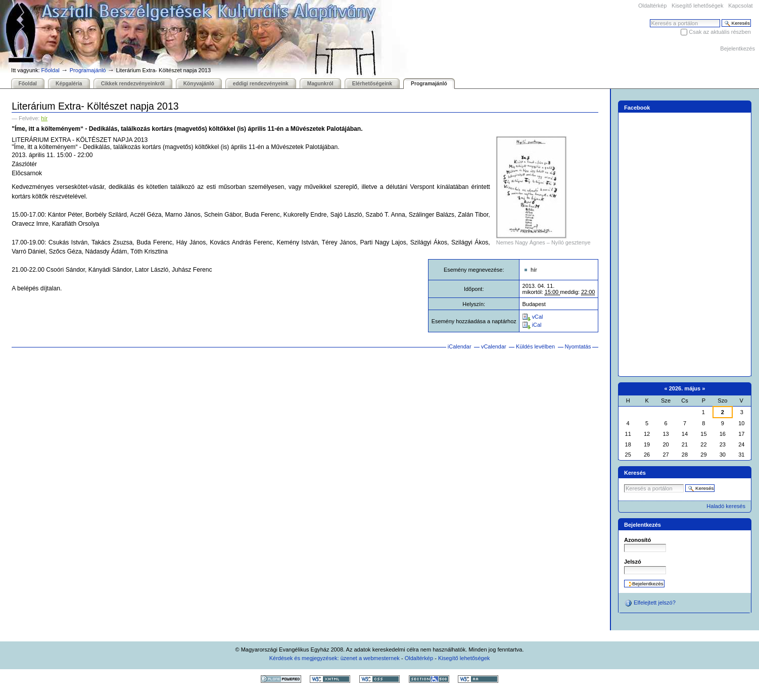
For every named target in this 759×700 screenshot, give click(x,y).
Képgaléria (69, 84)
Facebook (637, 108)
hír (44, 118)
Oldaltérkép (652, 6)
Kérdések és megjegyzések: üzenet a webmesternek (335, 658)
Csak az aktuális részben (720, 32)
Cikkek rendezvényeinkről (133, 84)
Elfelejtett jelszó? (650, 603)
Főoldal (51, 70)
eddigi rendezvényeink (261, 84)
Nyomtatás (578, 346)
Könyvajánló (199, 84)
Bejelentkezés (738, 48)
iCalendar (460, 346)
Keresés (650, 19)
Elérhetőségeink (372, 84)
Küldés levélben (535, 346)
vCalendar (494, 346)
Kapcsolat (740, 6)
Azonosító (637, 540)
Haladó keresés (726, 506)
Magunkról (320, 84)
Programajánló (88, 70)
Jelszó (633, 562)
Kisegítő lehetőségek (697, 6)
